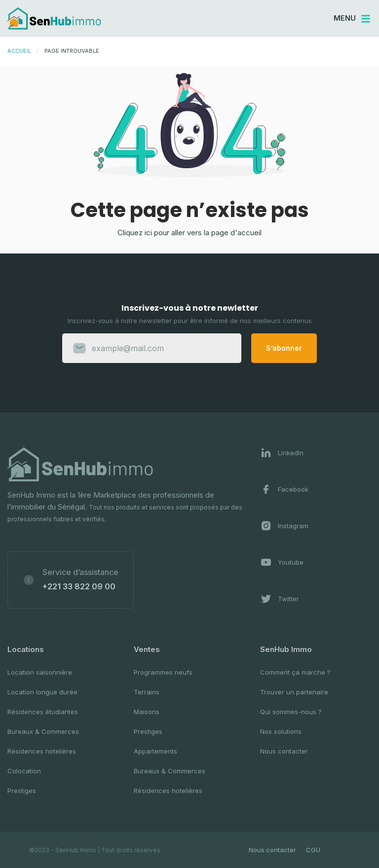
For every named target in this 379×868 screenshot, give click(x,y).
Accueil (19, 51)
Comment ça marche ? (295, 672)
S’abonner (284, 348)
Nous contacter (284, 751)
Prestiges (22, 791)
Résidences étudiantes (43, 712)
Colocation (24, 771)
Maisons (147, 712)
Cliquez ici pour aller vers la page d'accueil (189, 233)
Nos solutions (281, 731)
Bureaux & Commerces (43, 731)
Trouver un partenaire (294, 692)
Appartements (155, 751)
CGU (313, 850)
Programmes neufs (163, 672)
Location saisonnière (40, 672)
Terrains (147, 692)
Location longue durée (42, 692)
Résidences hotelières (42, 751)
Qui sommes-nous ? (291, 712)
